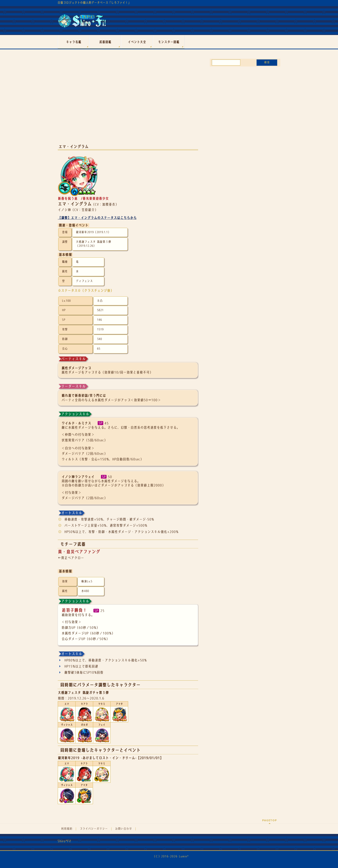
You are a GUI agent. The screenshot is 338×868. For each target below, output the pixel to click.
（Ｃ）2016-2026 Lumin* (171, 856)
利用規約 (67, 829)
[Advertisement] (128, 103)
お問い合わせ (123, 829)
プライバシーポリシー (94, 829)
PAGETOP (270, 820)
